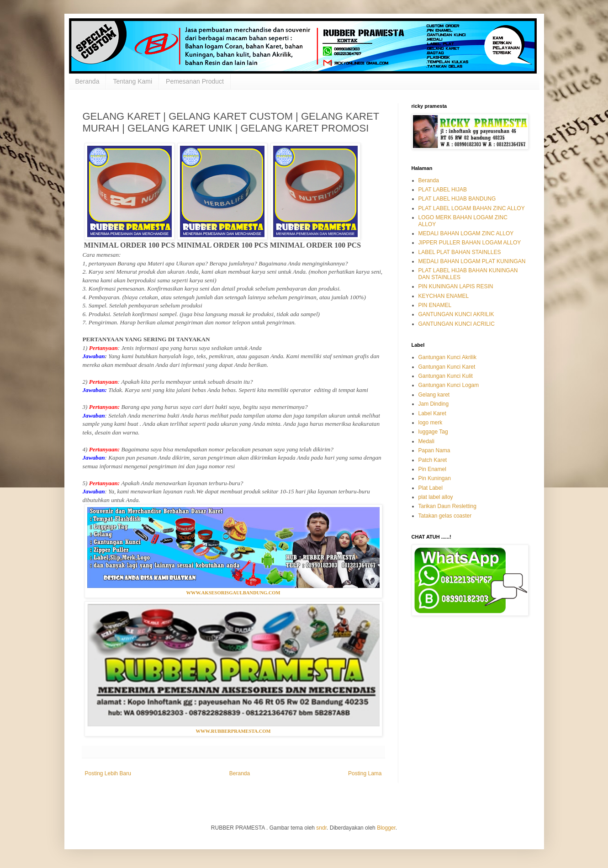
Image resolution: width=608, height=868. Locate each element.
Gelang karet (434, 395)
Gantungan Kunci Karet (447, 367)
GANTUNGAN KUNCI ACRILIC (457, 324)
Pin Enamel (432, 469)
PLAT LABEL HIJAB (443, 190)
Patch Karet (433, 460)
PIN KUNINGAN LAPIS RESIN (456, 286)
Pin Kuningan (435, 478)
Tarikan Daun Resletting (447, 506)
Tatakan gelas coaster (445, 516)
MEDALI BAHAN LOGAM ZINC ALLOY (466, 233)
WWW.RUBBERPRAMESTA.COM (233, 731)
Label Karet (432, 413)
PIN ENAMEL (435, 305)
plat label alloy (436, 497)
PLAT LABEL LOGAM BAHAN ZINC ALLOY (472, 208)
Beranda (87, 81)
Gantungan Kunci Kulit (446, 376)
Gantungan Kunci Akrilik (447, 357)
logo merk (431, 423)
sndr (321, 828)
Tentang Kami (132, 81)
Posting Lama (365, 773)
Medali (426, 441)
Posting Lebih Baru (108, 773)
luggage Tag (433, 432)
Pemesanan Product (195, 81)
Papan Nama (434, 450)
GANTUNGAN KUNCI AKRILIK (456, 314)
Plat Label (431, 488)
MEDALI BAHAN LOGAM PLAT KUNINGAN (472, 261)
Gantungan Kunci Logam (449, 385)
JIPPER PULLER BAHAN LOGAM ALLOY (470, 243)
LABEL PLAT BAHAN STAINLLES (460, 252)
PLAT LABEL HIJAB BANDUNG (457, 199)
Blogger (386, 828)
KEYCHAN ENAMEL (444, 296)
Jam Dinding (434, 404)
